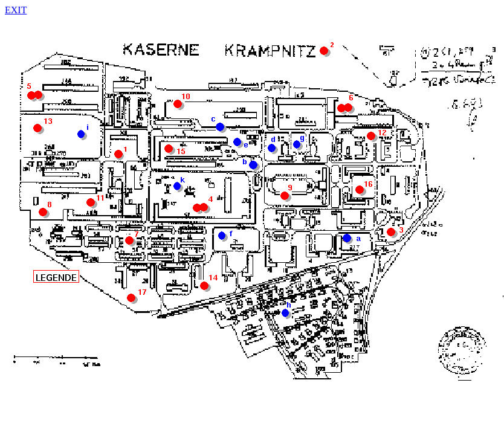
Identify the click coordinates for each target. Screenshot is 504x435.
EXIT (16, 10)
